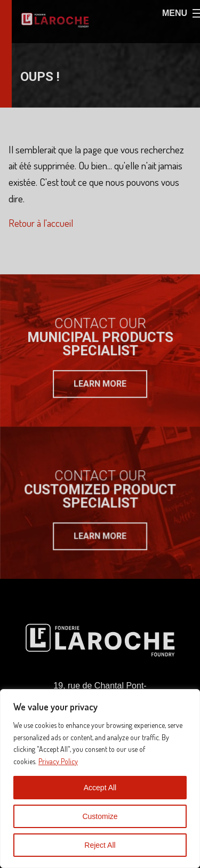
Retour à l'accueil (41, 223)
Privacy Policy (58, 761)
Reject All (100, 845)
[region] (100, 779)
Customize (100, 816)
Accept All (100, 788)
